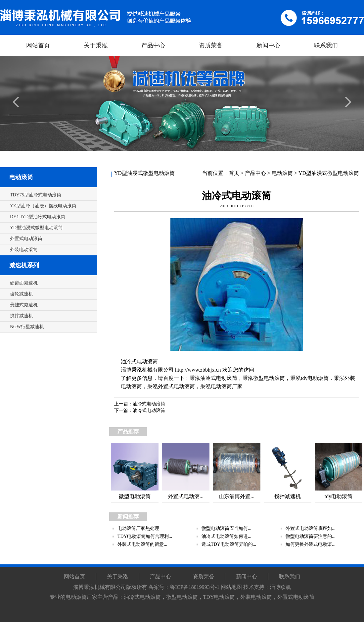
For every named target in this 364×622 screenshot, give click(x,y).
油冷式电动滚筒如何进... (227, 536)
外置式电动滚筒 (176, 386)
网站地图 (231, 587)
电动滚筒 (21, 177)
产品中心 (255, 173)
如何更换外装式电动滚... (311, 544)
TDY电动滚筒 (219, 597)
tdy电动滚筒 (315, 378)
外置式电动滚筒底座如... (311, 528)
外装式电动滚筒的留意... (142, 544)
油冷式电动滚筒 (139, 362)
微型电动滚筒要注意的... (311, 536)
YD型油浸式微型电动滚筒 (329, 173)
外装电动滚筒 (256, 597)
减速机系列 (24, 265)
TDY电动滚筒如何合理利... (145, 536)
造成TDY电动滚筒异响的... (229, 544)
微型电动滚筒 (269, 378)
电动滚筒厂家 (227, 386)
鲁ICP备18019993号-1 (195, 587)
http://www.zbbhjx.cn (198, 370)
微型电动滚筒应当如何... (227, 528)
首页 (234, 173)
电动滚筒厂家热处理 (138, 528)
